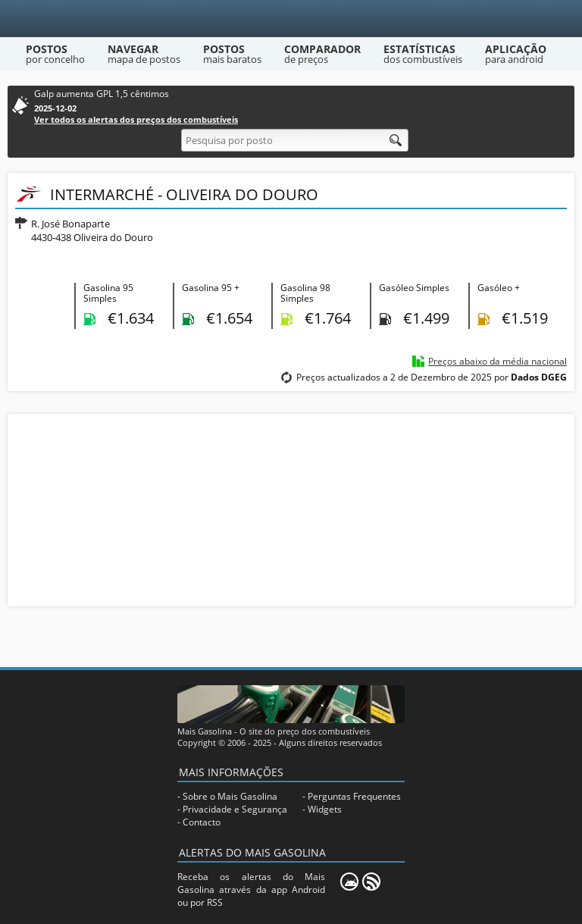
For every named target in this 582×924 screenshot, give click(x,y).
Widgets (325, 809)
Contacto (202, 822)
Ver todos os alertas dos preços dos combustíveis (136, 119)
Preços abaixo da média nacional (498, 361)
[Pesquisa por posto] (295, 140)
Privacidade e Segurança (235, 809)
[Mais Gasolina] (291, 19)
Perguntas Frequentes (354, 796)
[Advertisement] (291, 509)
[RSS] (371, 882)
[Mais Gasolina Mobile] (349, 882)
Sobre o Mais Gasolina (230, 796)
